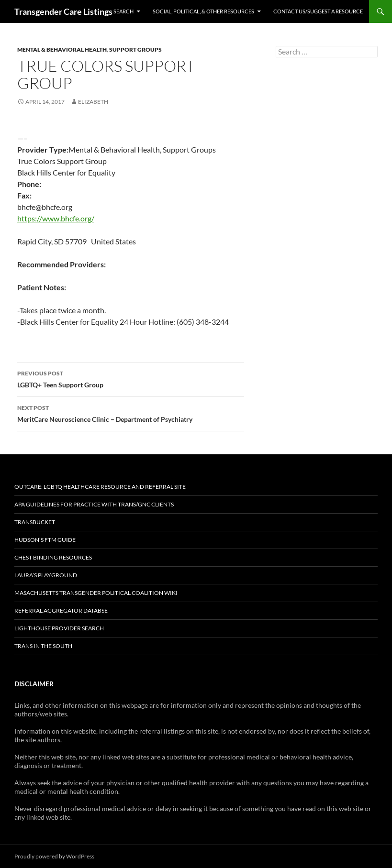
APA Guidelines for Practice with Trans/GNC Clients (94, 504)
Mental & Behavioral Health (62, 49)
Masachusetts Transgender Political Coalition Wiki (96, 593)
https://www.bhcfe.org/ (56, 218)
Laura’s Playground (46, 575)
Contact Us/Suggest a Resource (318, 11)
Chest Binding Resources (53, 557)
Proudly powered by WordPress (54, 856)
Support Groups (135, 49)
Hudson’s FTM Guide (45, 540)
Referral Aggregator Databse (61, 610)
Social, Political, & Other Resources (203, 11)
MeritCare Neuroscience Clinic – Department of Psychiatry (131, 413)
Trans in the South (43, 646)
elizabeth (93, 102)
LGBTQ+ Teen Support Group (131, 378)
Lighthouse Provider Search (59, 628)
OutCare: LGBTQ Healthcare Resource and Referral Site (100, 487)
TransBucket (35, 522)
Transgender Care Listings (63, 11)
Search (123, 11)
